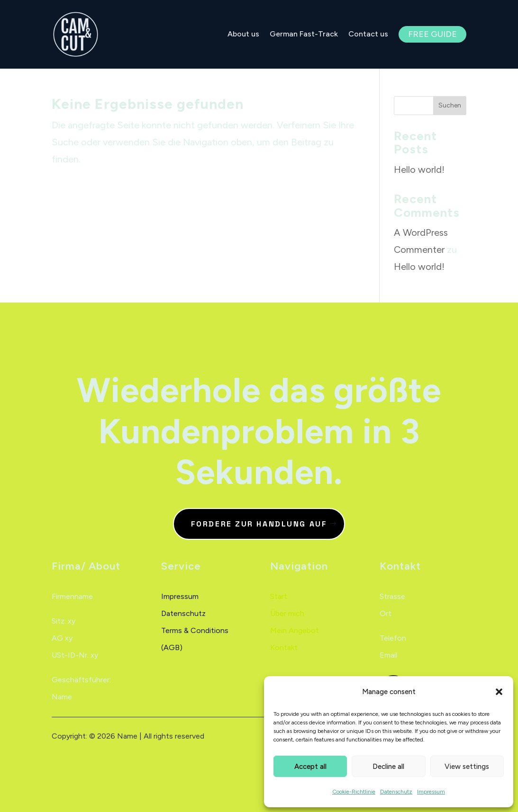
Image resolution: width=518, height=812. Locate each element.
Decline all (388, 767)
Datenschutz (396, 792)
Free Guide (432, 34)
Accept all (310, 767)
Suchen (450, 105)
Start (279, 596)
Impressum (431, 792)
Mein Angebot (295, 630)
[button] (499, 692)
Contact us (368, 34)
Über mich (287, 613)
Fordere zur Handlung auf (259, 524)
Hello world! (419, 170)
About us (243, 34)
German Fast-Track (304, 34)
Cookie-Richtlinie (354, 792)
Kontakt (284, 647)
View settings (467, 767)
